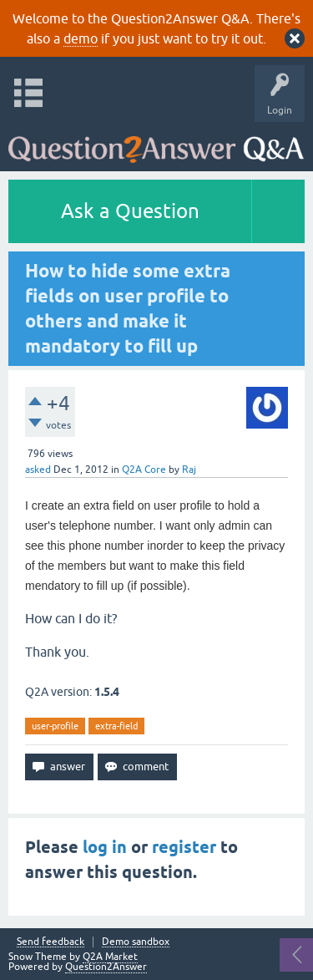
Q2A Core (144, 470)
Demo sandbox (136, 942)
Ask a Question (130, 211)
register (184, 847)
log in (105, 847)
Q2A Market (110, 957)
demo (81, 38)
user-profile (55, 726)
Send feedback (50, 942)
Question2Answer (106, 967)
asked (38, 470)
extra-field (116, 726)
